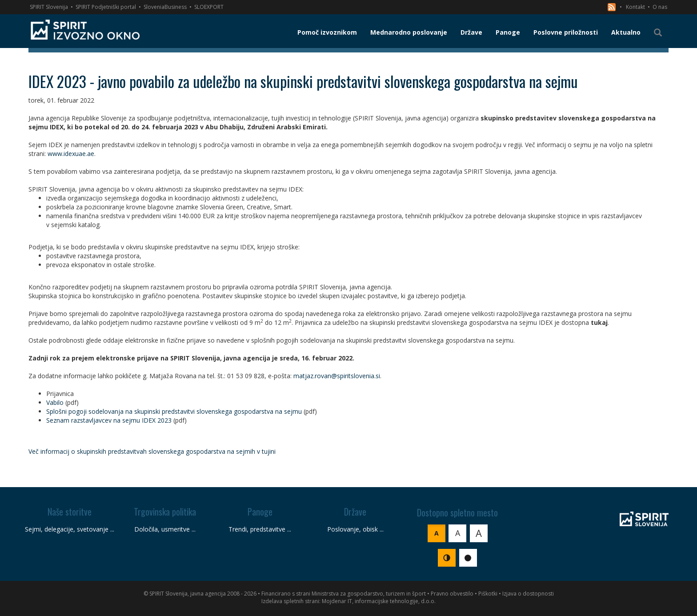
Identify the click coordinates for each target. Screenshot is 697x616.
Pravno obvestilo (452, 594)
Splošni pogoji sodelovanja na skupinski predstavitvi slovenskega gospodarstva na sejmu (174, 411)
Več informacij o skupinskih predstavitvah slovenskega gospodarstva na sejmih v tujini (152, 451)
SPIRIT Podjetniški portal (106, 7)
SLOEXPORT (209, 7)
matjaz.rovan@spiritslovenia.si (337, 376)
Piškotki (488, 594)
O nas (660, 7)
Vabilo (55, 402)
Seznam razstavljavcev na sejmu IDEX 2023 (109, 420)
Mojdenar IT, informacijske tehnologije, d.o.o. (379, 601)
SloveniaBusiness (165, 7)
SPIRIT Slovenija (49, 7)
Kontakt (635, 7)
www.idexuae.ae (71, 154)
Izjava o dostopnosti (528, 594)
